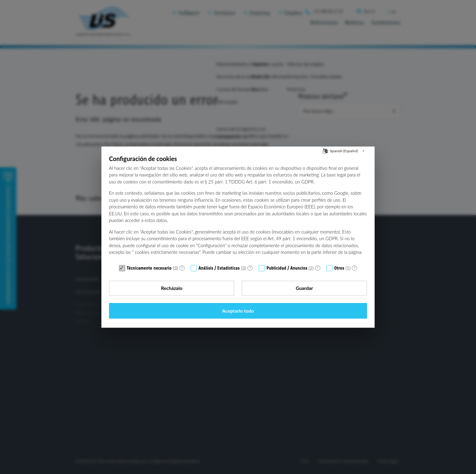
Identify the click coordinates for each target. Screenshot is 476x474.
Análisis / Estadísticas (219, 279)
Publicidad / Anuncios (287, 279)
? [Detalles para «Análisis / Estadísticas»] (250, 279)
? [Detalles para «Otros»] (354, 279)
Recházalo (150, 299)
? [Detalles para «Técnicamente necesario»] (182, 279)
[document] (238, 219)
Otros (339, 279)
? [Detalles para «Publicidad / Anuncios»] (318, 279)
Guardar (238, 299)
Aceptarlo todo (326, 299)
